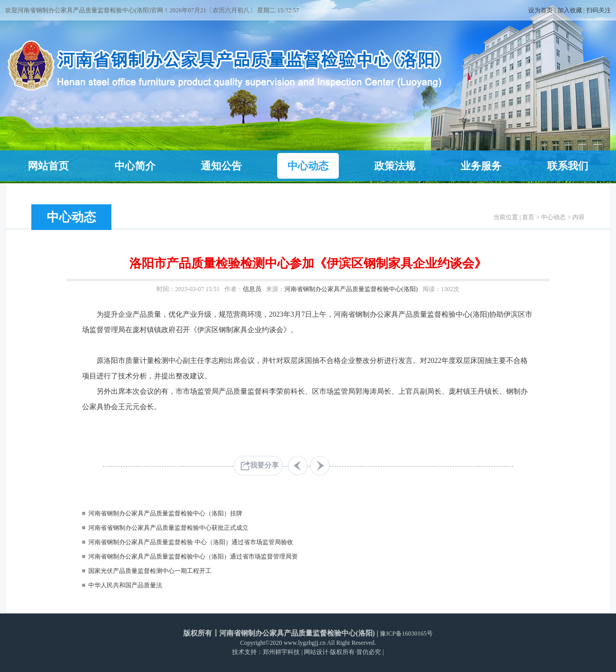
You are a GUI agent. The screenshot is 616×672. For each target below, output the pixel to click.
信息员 (252, 289)
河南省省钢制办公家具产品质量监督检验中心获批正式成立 (168, 528)
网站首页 (48, 166)
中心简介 (135, 166)
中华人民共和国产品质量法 (125, 585)
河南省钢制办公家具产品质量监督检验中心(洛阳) (351, 289)
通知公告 (221, 166)
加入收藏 (570, 10)
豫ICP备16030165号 (406, 633)
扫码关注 (599, 10)
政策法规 (395, 166)
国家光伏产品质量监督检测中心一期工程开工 (150, 571)
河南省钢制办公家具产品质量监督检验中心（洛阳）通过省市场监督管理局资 (193, 556)
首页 (528, 217)
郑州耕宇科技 (281, 652)
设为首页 (541, 10)
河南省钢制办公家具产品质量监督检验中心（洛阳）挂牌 (165, 513)
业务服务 (481, 166)
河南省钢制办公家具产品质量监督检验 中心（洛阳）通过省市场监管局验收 (191, 542)
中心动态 (308, 166)
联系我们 (568, 166)
